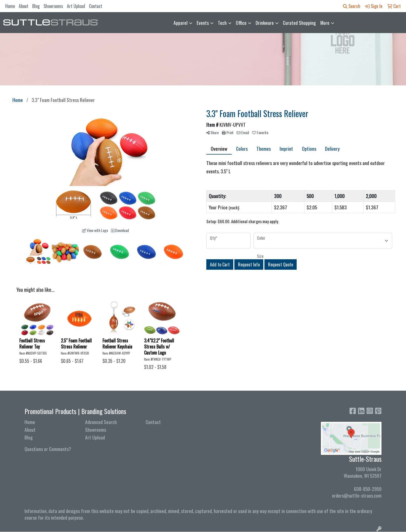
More (325, 23)
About (24, 6)
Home (10, 6)
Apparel (181, 23)
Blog (36, 6)
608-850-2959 (368, 489)
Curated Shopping (299, 23)
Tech (222, 23)
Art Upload (76, 6)
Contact (96, 6)
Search (352, 6)
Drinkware (265, 23)
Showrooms (53, 6)
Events (203, 23)
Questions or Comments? (48, 449)
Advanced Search (101, 422)
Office (241, 23)
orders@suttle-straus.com (357, 495)
